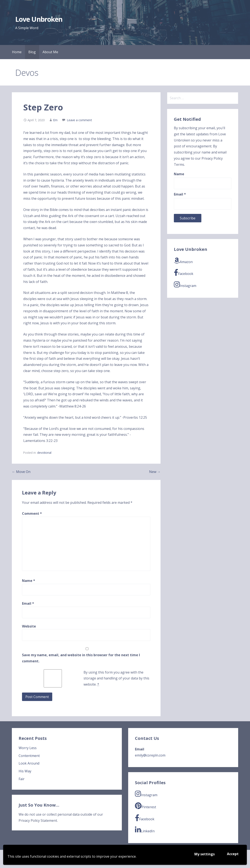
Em (55, 120)
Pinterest (146, 806)
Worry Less (28, 748)
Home (17, 52)
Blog (32, 52)
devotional (44, 453)
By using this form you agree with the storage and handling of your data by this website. (116, 678)
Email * (180, 194)
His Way (25, 771)
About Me (50, 52)
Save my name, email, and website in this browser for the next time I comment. (81, 658)
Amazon (183, 261)
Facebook (184, 272)
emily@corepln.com (150, 755)
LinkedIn (145, 830)
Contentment (29, 756)
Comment (32, 513)
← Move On (21, 472)
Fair (22, 779)
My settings (205, 854)
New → (155, 472)
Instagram (185, 285)
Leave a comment (79, 120)
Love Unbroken (39, 19)
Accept (233, 854)
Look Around (29, 763)
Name (29, 581)
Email (28, 603)
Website (29, 626)
